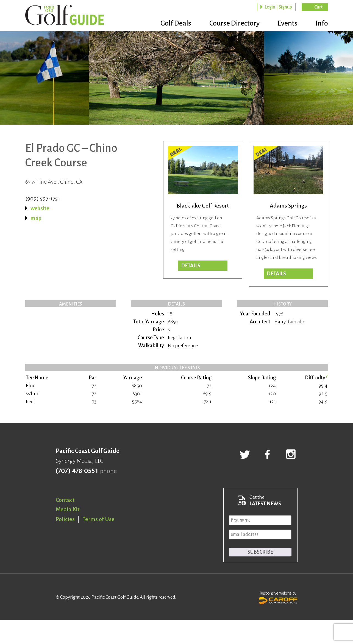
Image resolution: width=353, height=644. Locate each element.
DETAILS (276, 274)
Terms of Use (99, 519)
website (40, 208)
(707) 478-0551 (77, 471)
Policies (65, 519)
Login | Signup (278, 7)
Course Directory (234, 23)
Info (322, 23)
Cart (318, 7)
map (36, 218)
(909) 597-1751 (43, 198)
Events (288, 23)
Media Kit (68, 509)
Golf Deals (176, 23)
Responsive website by (278, 597)
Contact (65, 500)
